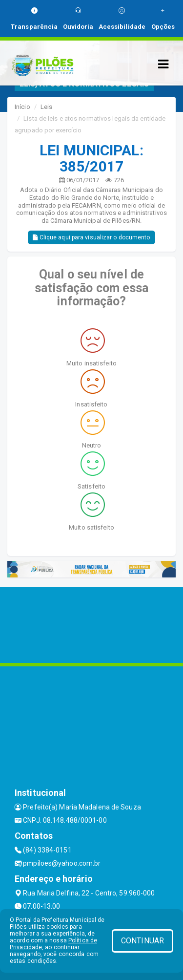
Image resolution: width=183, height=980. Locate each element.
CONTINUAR (142, 941)
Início (22, 107)
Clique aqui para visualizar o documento (91, 237)
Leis (46, 107)
